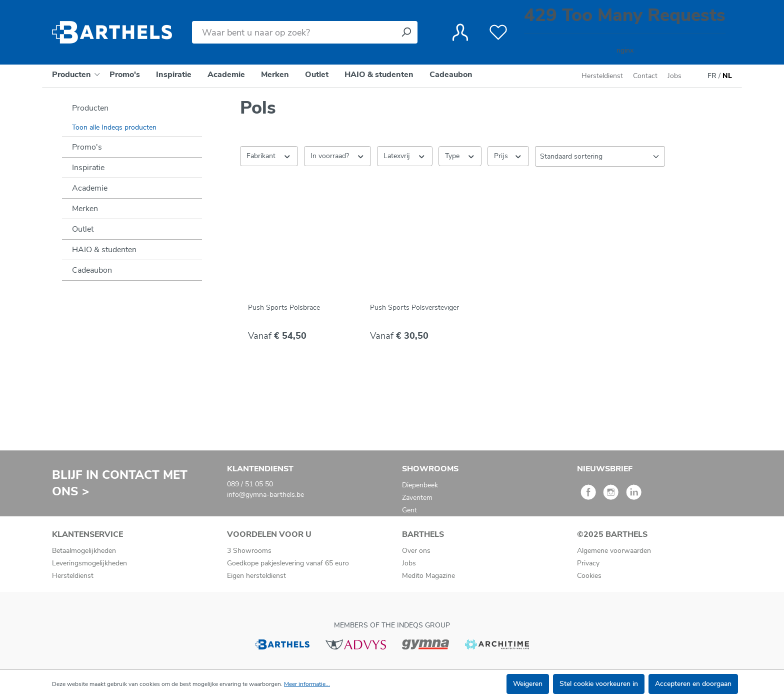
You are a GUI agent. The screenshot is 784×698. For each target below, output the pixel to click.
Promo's (87, 147)
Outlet (83, 229)
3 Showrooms (249, 551)
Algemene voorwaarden (614, 551)
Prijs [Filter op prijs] (508, 156)
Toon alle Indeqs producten (114, 127)
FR (712, 76)
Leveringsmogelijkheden (89, 563)
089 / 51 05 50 (250, 484)
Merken (85, 209)
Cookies (589, 576)
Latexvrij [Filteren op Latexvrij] (405, 156)
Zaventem (417, 498)
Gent (409, 510)
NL (727, 76)
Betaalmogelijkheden (84, 551)
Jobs (674, 76)
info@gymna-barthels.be (265, 495)
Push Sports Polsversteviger (414, 307)
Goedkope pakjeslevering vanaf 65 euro (288, 563)
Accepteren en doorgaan (693, 684)
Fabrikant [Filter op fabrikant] (269, 156)
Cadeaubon (92, 270)
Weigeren (528, 684)
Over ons (416, 551)
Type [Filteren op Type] (460, 156)
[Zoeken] (406, 32)
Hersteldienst (602, 76)
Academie (90, 188)
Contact (645, 76)
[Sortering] (600, 156)
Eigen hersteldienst (256, 576)
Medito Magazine (428, 576)
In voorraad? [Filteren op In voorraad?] (338, 156)
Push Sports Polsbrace (284, 307)
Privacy (588, 563)
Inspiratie (88, 168)
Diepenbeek (420, 485)
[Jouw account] (460, 33)
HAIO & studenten (104, 250)
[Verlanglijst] (498, 33)
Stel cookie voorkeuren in (599, 684)
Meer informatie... (307, 684)
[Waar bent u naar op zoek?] (293, 32)
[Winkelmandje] (625, 32)
